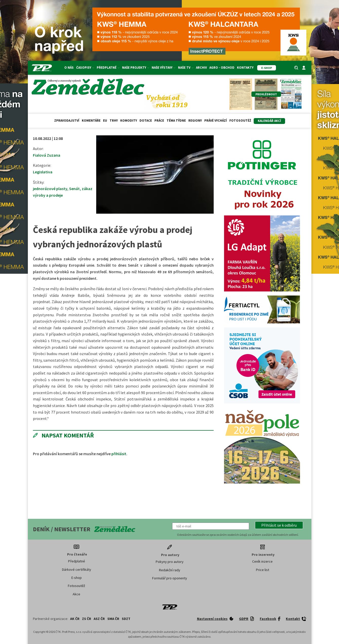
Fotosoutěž (240, 121)
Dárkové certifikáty (77, 569)
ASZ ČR (99, 619)
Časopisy (85, 68)
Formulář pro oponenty (170, 578)
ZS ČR (87, 619)
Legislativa (43, 172)
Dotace (146, 121)
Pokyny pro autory (170, 562)
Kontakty (245, 68)
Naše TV (186, 68)
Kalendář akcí (269, 121)
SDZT (126, 619)
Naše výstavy (164, 68)
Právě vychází (216, 121)
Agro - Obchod (222, 68)
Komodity (129, 121)
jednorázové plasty (50, 189)
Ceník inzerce (262, 561)
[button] (279, 525)
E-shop (77, 578)
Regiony (195, 121)
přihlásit (119, 454)
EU (105, 121)
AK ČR (75, 619)
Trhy (114, 121)
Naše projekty (136, 68)
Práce (159, 121)
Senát (74, 189)
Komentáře (91, 121)
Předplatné (108, 68)
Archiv (201, 68)
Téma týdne (176, 121)
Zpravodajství (67, 121)
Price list (263, 570)
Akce (76, 594)
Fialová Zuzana (47, 155)
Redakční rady (170, 570)
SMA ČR (113, 619)
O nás (69, 68)
